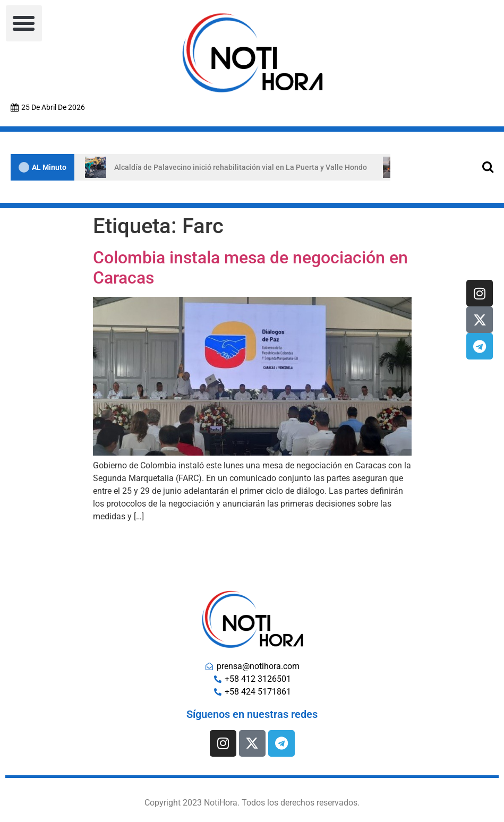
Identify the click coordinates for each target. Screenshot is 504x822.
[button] (24, 23)
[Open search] (488, 166)
